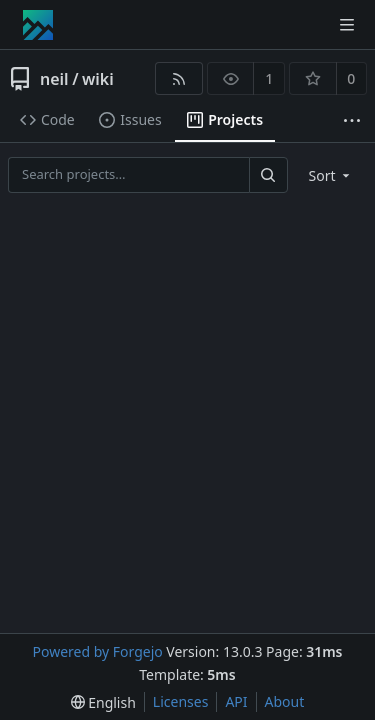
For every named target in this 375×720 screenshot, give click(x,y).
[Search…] (268, 174)
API (236, 701)
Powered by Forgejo (97, 651)
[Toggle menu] (347, 25)
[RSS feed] (178, 78)
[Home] (38, 25)
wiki (98, 79)
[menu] (331, 175)
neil (54, 79)
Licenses (181, 701)
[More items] (352, 120)
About (285, 701)
